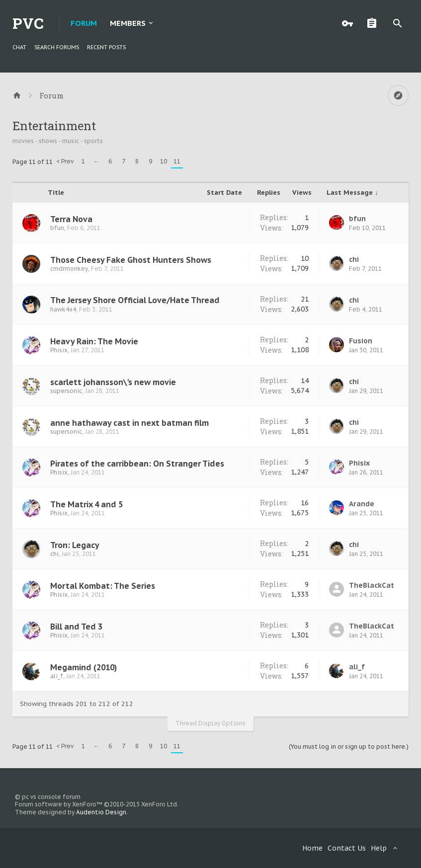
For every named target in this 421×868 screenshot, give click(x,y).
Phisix (59, 350)
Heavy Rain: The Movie (94, 341)
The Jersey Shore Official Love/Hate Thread (135, 300)
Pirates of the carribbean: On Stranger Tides (137, 464)
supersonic (66, 391)
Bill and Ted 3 (76, 627)
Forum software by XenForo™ (97, 804)
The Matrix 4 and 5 (86, 504)
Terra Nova (71, 219)
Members (128, 23)
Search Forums (57, 47)
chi (354, 259)
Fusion (361, 341)
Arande (362, 504)
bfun (57, 228)
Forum (84, 23)
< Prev (65, 161)
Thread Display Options (210, 723)
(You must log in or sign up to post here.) (349, 747)
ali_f (57, 676)
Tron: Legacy (75, 545)
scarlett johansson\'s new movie (113, 382)
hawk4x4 (63, 309)
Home (312, 848)
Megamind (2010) (84, 667)
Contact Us (347, 848)
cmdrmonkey (69, 269)
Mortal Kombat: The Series (103, 586)
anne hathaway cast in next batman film (129, 423)
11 (177, 161)
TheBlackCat (372, 585)
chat (19, 47)
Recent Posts (106, 47)
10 (164, 161)
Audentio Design (101, 812)
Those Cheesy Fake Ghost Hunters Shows (131, 260)
